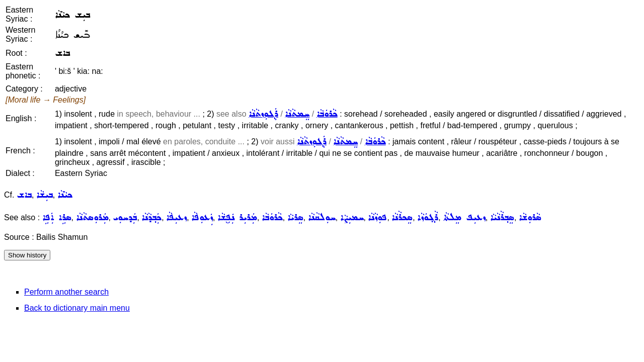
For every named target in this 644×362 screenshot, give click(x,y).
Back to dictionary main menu (77, 308)
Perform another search (66, 292)
